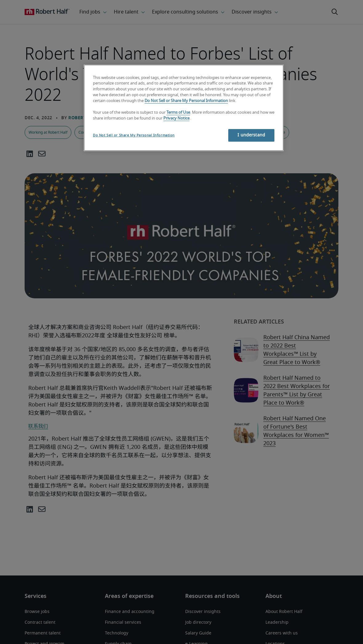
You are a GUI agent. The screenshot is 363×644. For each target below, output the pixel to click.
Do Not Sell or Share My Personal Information (186, 101)
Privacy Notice (176, 118)
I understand (251, 135)
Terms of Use (178, 113)
